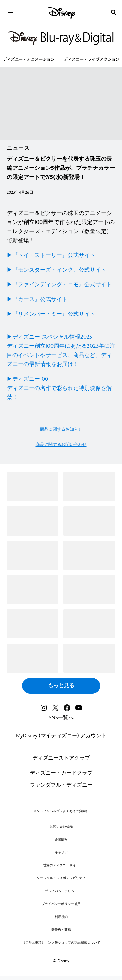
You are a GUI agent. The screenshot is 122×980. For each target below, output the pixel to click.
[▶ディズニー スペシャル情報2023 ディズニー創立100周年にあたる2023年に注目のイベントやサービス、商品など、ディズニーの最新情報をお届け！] (61, 351)
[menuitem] (11, 12)
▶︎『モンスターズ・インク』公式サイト (57, 270)
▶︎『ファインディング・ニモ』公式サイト (59, 285)
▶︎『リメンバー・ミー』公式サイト (51, 314)
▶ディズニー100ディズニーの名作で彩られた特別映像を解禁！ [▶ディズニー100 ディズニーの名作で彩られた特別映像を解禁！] (59, 388)
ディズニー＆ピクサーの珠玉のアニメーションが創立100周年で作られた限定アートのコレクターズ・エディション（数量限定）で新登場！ (61, 227)
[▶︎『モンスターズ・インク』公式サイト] (61, 270)
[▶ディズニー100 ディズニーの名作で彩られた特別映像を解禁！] (61, 388)
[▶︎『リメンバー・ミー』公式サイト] (61, 314)
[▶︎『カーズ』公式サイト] (61, 299)
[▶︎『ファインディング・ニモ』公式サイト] (61, 285)
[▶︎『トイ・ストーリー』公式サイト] (61, 255)
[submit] (114, 12)
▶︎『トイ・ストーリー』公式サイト (51, 255)
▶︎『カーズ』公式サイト (37, 299)
